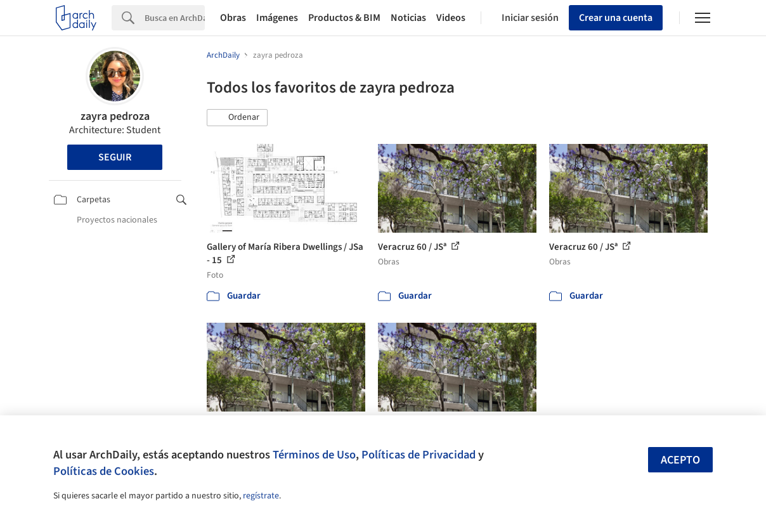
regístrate (261, 496)
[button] (237, 118)
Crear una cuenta (616, 18)
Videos (451, 18)
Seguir (115, 157)
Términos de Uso (314, 455)
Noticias (408, 18)
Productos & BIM (344, 18)
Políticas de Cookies (104, 471)
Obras (233, 18)
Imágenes (277, 18)
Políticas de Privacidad (419, 455)
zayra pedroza (115, 116)
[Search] (175, 18)
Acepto (680, 460)
